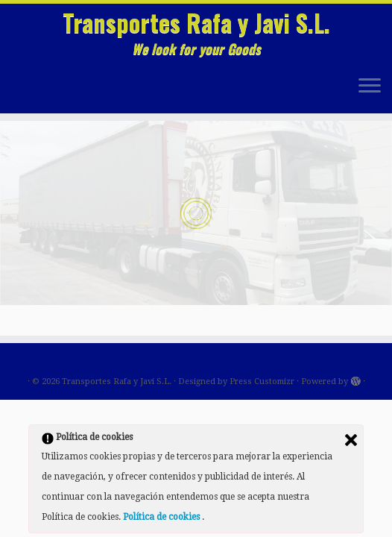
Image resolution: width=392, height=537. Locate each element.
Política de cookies (162, 517)
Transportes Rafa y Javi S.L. (196, 22)
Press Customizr (262, 381)
